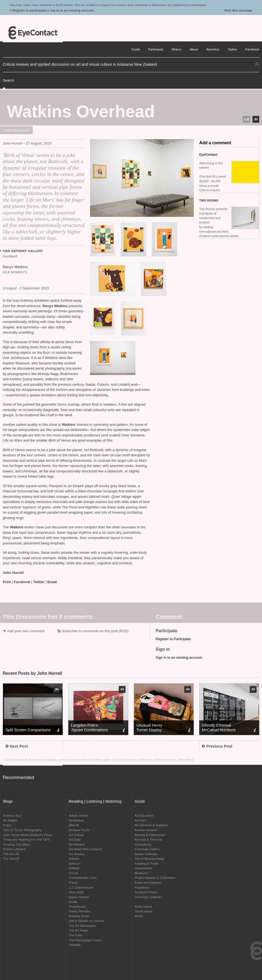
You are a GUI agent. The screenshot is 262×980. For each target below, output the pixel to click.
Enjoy (7, 825)
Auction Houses (146, 830)
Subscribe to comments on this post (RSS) (95, 631)
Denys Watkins (55, 306)
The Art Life (11, 854)
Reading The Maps (17, 844)
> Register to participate (28, 10)
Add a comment (215, 143)
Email (52, 582)
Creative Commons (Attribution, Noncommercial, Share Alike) (153, 760)
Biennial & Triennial (148, 839)
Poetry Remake (80, 911)
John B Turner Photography (23, 830)
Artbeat (74, 858)
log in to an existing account (72, 10)
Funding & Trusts (147, 863)
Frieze (73, 882)
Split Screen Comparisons (28, 730)
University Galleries (148, 897)
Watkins (68, 425)
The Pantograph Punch (85, 940)
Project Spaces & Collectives (155, 878)
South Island (143, 911)
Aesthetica (76, 820)
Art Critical (76, 835)
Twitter (39, 582)
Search (8, 80)
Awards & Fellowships (150, 835)
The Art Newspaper (82, 926)
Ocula (73, 902)
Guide (136, 49)
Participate (156, 49)
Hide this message (238, 10)
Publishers (142, 887)
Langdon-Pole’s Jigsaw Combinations (89, 728)
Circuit (73, 873)
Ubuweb (75, 945)
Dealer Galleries (146, 854)
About (194, 49)
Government (143, 868)
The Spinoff (11, 858)
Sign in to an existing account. (179, 657)
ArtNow (74, 868)
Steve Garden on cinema (86, 921)
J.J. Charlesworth (81, 887)
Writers (176, 49)
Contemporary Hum (83, 878)
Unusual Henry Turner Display (149, 728)
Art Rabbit (10, 820)
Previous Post (217, 746)
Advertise (213, 49)
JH (256, 119)
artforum (75, 863)
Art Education (144, 815)
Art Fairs (141, 820)
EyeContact (33, 33)
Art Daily (75, 839)
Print (7, 582)
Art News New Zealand (85, 849)
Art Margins (77, 844)
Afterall (74, 825)
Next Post (17, 746)
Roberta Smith (79, 916)
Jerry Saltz (76, 892)
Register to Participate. (174, 639)
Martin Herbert (79, 897)
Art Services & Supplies (151, 825)
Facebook (22, 582)
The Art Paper (79, 930)
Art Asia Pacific (79, 830)
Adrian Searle (78, 815)
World (139, 916)
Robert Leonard (14, 849)
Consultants (143, 844)
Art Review (77, 854)
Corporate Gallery (147, 849)
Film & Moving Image (150, 858)
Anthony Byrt (12, 815)
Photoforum (77, 906)
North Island (143, 906)
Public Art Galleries (148, 882)
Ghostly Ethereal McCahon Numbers (219, 728)
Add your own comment (26, 631)
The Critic (76, 935)
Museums (142, 873)
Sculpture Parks (146, 892)
